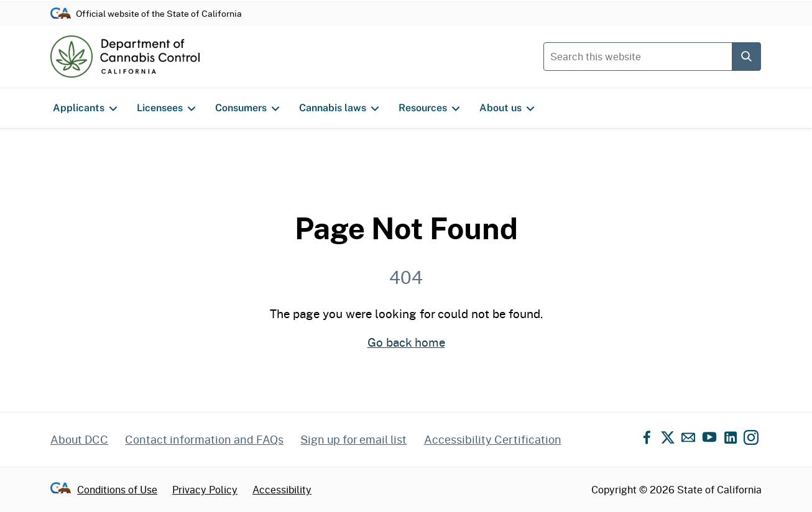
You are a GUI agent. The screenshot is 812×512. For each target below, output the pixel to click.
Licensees (166, 108)
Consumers (247, 108)
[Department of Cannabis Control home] (125, 57)
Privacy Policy (205, 489)
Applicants (85, 108)
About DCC (79, 439)
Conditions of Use (117, 489)
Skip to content (406, 0)
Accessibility (282, 489)
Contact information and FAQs (204, 439)
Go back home (406, 342)
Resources (429, 108)
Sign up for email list (353, 439)
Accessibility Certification (493, 439)
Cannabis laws (339, 108)
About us (507, 108)
